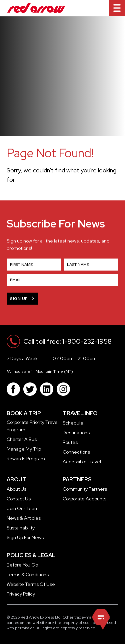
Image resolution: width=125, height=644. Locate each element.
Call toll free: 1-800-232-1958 (67, 341)
